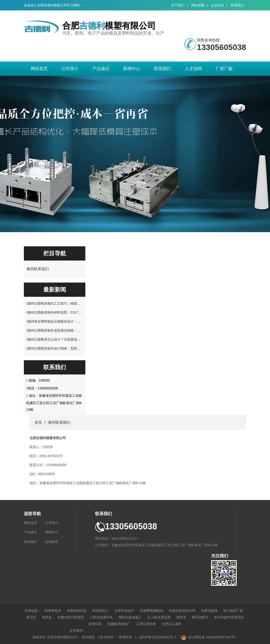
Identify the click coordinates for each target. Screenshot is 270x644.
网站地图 (198, 5)
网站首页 (39, 69)
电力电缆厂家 (233, 611)
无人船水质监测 (159, 617)
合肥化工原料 (172, 624)
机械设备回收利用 (182, 611)
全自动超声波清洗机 (229, 617)
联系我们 (237, 5)
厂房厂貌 (224, 69)
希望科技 (126, 637)
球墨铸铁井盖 (77, 611)
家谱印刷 (95, 624)
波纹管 (181, 617)
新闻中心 (132, 69)
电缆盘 (47, 617)
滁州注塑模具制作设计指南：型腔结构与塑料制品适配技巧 (70, 349)
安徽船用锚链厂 (119, 624)
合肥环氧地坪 (124, 611)
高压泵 (31, 617)
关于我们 (178, 5)
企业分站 (217, 5)
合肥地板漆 (209, 611)
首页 (38, 422)
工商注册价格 (146, 624)
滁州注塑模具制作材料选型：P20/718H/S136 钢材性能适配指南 (73, 313)
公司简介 (70, 69)
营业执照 (88, 637)
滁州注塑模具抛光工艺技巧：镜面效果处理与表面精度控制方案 (74, 304)
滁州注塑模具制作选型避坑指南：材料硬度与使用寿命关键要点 (74, 331)
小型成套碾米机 (101, 617)
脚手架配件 (200, 617)
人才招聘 (193, 69)
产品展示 (101, 69)
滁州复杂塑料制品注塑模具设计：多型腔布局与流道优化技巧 (72, 322)
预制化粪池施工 (130, 617)
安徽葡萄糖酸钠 (152, 611)
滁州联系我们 (38, 269)
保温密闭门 (100, 611)
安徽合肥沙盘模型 (71, 617)
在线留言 (52, 542)
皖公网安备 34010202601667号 (212, 637)
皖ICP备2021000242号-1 (158, 637)
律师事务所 (53, 611)
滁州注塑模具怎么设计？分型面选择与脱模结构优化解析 (69, 340)
